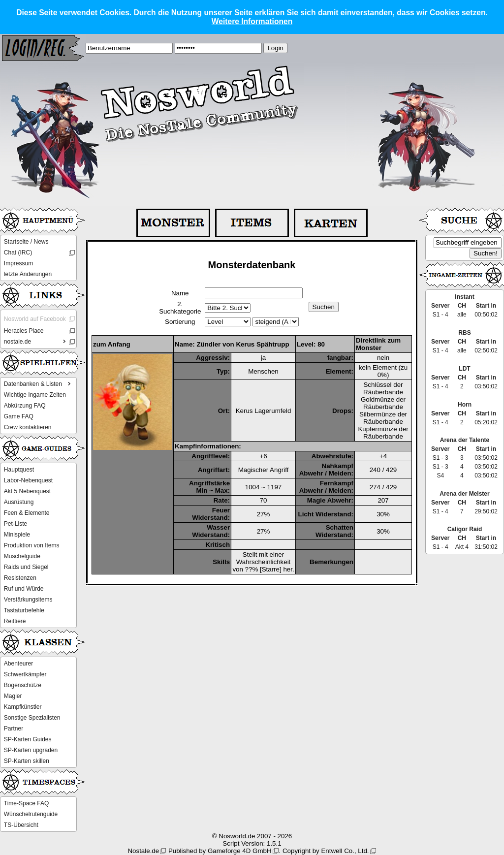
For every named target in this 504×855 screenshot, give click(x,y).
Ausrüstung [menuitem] (19, 502)
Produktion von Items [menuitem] (32, 545)
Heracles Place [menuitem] (24, 331)
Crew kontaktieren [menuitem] (28, 427)
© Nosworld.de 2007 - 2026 (252, 836)
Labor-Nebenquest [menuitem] (28, 480)
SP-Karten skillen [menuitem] (27, 761)
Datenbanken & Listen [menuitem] (38, 383)
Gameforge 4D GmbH (240, 851)
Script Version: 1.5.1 (252, 843)
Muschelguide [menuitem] (22, 556)
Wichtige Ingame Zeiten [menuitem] (35, 395)
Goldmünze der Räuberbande (383, 403)
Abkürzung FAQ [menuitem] (25, 406)
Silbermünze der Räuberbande (383, 418)
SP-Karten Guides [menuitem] (28, 739)
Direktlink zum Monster (378, 344)
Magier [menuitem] (13, 696)
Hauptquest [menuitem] (19, 470)
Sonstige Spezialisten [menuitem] (32, 718)
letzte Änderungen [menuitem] (28, 274)
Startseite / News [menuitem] (26, 242)
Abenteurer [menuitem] (18, 664)
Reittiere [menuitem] (15, 621)
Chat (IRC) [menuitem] (18, 253)
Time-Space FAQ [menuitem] (27, 803)
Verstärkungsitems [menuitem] (28, 600)
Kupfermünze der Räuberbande (383, 433)
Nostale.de (143, 851)
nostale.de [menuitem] (36, 341)
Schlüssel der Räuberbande (383, 388)
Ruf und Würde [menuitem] (24, 589)
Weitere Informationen (252, 21)
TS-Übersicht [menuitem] (21, 825)
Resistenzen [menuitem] (20, 578)
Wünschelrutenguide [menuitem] (31, 814)
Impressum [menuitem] (18, 263)
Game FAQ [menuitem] (19, 416)
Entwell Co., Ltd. (345, 851)
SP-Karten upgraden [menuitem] (31, 750)
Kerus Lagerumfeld (264, 411)
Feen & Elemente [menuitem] (27, 513)
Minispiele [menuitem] (17, 535)
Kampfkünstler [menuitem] (23, 707)
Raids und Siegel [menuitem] (26, 567)
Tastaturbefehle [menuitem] (24, 610)
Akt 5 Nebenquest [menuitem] (27, 491)
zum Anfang (112, 344)
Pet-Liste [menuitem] (16, 524)
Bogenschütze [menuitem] (23, 685)
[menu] (38, 258)
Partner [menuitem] (14, 728)
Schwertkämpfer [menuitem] (25, 674)
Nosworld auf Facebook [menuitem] (35, 319)
